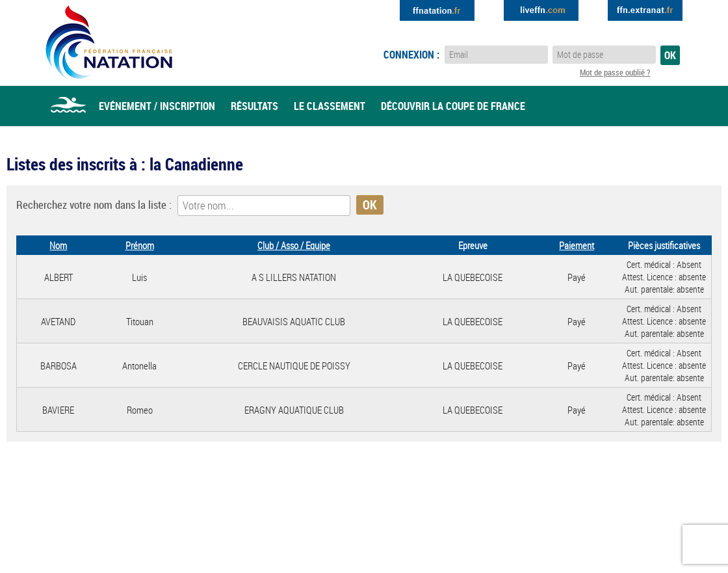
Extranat (645, 10)
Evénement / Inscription (157, 106)
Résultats (254, 106)
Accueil (68, 106)
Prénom (140, 245)
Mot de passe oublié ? (615, 72)
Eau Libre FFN (109, 42)
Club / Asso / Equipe (294, 245)
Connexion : (411, 55)
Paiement (577, 245)
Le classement (330, 106)
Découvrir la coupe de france (453, 106)
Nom (58, 245)
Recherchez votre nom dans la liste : (94, 205)
